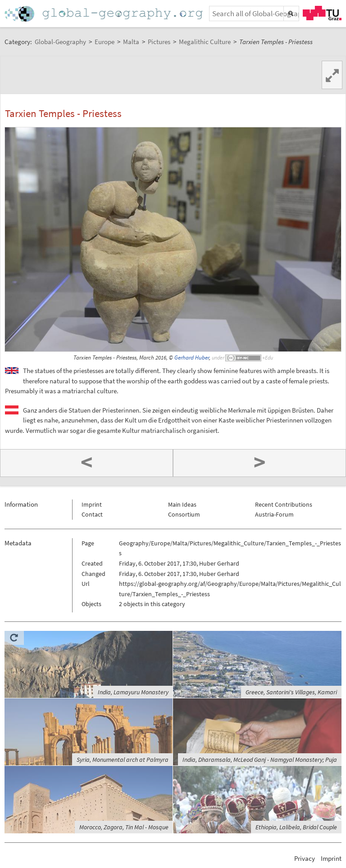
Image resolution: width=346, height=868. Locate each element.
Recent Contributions (284, 504)
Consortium (184, 514)
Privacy (305, 858)
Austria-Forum (274, 514)
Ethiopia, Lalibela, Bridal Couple (296, 827)
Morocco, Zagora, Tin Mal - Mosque (124, 827)
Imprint (92, 504)
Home (105, 14)
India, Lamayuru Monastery (133, 692)
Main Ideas (182, 504)
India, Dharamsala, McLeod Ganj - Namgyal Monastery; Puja (260, 760)
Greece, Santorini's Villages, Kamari (291, 692)
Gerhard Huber (192, 358)
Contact (92, 514)
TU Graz (322, 13)
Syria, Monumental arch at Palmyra (123, 760)
